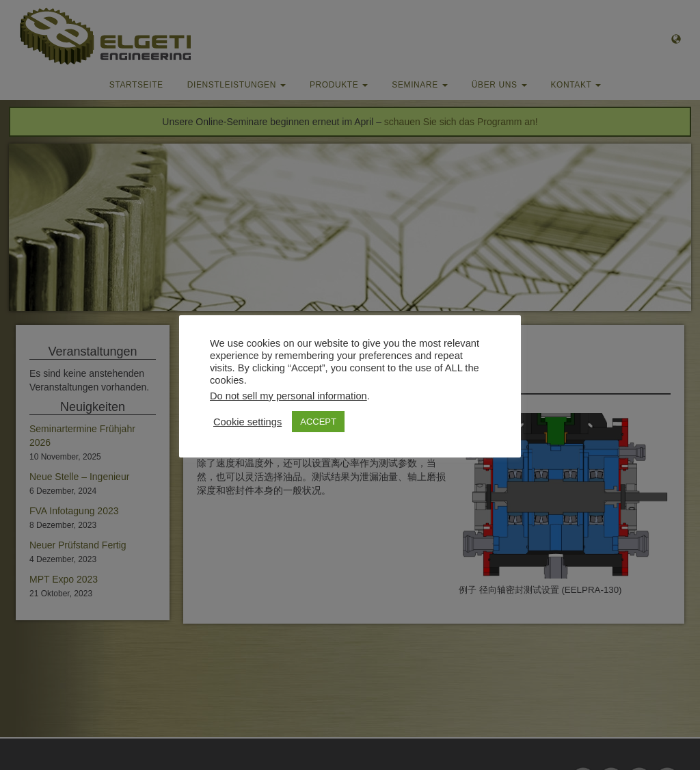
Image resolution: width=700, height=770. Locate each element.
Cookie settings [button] (247, 422)
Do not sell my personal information (288, 396)
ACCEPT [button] (318, 422)
